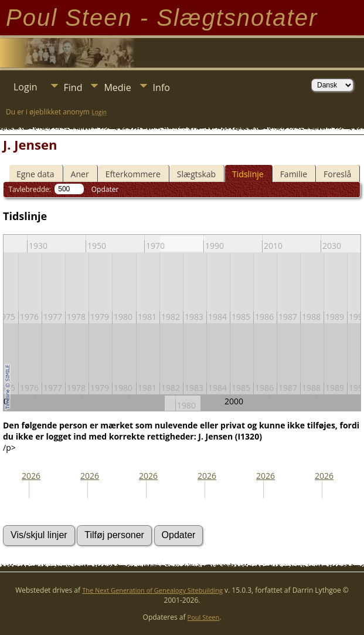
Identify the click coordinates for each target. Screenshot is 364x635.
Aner (80, 174)
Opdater (105, 189)
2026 (31, 476)
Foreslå (337, 174)
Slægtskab (196, 174)
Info (161, 87)
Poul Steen (204, 617)
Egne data (35, 174)
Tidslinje (248, 174)
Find (73, 87)
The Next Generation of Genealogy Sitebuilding (152, 590)
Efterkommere (133, 174)
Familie (294, 174)
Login (25, 87)
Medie (117, 87)
